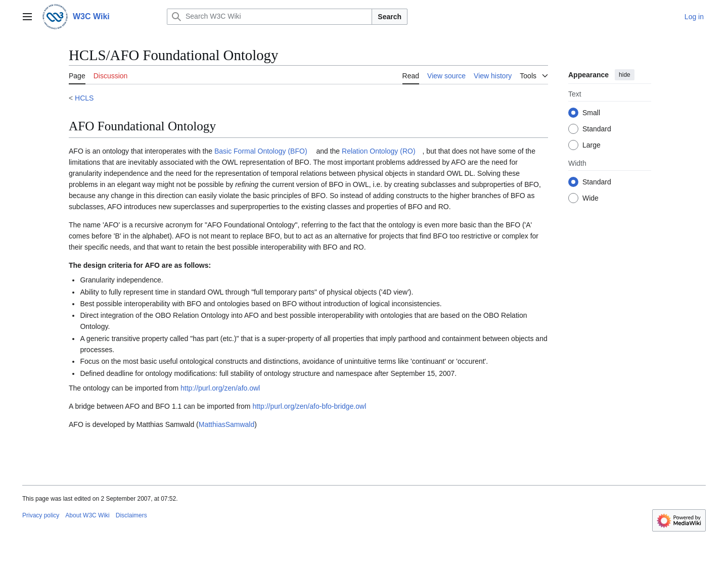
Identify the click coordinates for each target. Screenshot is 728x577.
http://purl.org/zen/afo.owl (220, 388)
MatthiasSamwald (227, 424)
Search (390, 17)
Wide (590, 198)
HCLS (84, 98)
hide (625, 75)
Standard (597, 129)
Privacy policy (41, 515)
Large (591, 145)
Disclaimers (131, 515)
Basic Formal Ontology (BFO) (261, 151)
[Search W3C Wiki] (269, 17)
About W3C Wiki (87, 515)
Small (591, 113)
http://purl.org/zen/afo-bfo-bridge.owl (309, 406)
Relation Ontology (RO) (379, 151)
